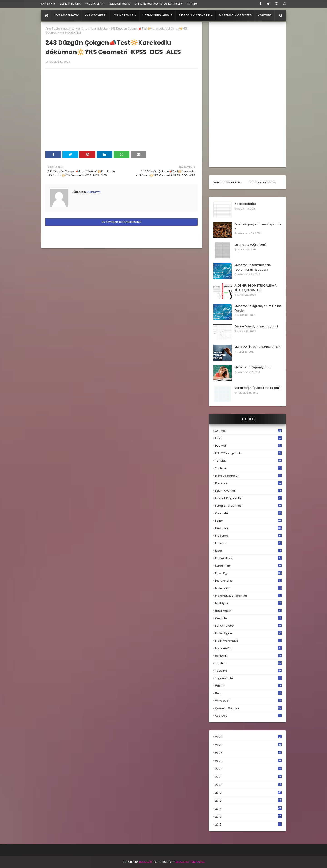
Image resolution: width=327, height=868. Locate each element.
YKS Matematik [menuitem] (67, 15)
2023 (248, 761)
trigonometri (248, 678)
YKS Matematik (70, 4)
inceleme (248, 536)
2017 (248, 809)
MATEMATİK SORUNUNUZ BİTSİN (258, 347)
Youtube (248, 468)
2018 (248, 801)
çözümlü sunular (248, 708)
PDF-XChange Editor (248, 453)
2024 (248, 753)
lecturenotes (248, 581)
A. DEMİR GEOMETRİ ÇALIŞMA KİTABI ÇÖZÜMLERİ (255, 288)
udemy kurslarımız (262, 182)
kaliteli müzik (248, 558)
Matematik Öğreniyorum (253, 367)
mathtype (248, 603)
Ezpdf (248, 438)
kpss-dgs (248, 573)
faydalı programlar (248, 498)
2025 (248, 745)
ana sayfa (48, 4)
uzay (248, 693)
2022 (248, 769)
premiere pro (248, 648)
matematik (248, 588)
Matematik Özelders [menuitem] (235, 15)
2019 (248, 793)
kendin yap (248, 566)
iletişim (192, 4)
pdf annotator (248, 626)
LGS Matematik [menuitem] (124, 15)
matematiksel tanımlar (248, 596)
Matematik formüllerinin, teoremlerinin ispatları (253, 267)
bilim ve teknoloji (248, 476)
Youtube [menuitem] (265, 15)
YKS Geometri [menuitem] (95, 15)
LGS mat (248, 446)
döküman (248, 483)
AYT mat (248, 431)
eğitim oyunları (248, 491)
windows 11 (248, 701)
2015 (248, 824)
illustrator (248, 528)
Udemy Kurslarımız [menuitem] (157, 15)
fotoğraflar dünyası (248, 506)
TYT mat (248, 461)
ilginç (248, 521)
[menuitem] (46, 15)
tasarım (248, 671)
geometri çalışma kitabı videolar (85, 29)
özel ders (248, 716)
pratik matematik (248, 641)
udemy (248, 686)
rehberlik (248, 656)
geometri (248, 513)
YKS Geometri (95, 4)
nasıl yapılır (248, 611)
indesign (248, 543)
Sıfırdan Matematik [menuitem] (194, 15)
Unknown (93, 192)
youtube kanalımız (227, 182)
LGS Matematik (119, 4)
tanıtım (248, 663)
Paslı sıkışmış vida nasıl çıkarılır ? (258, 226)
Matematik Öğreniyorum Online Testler (258, 308)
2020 (248, 785)
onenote (248, 618)
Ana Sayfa (53, 29)
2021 (248, 777)
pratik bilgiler (248, 633)
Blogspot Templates (190, 862)
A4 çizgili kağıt (245, 204)
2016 (248, 817)
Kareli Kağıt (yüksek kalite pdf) (258, 388)
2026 (248, 737)
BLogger (146, 862)
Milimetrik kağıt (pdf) (250, 245)
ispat (248, 551)
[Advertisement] (248, 95)
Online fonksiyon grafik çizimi (256, 326)
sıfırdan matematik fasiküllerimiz (158, 4)
